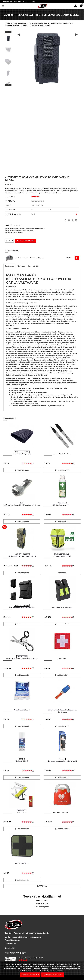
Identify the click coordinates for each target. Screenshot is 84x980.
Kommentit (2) (33, 266)
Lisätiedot (21, 266)
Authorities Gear (37, 205)
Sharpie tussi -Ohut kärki (16, 232)
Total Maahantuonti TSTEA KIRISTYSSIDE (29, 258)
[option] (8, 38)
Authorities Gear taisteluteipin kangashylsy (21, 231)
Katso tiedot (62, 573)
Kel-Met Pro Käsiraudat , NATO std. (31, 958)
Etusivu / (9, 23)
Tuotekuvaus (10, 266)
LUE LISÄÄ (10, 948)
